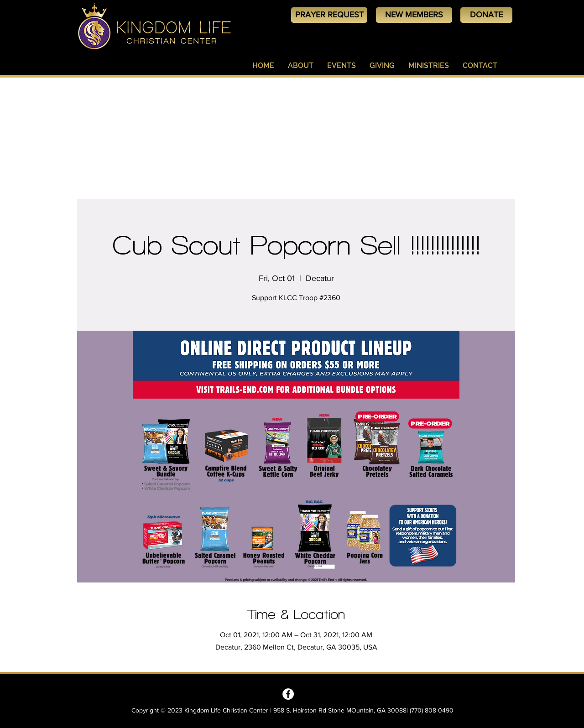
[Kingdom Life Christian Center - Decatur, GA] (288, 694)
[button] (301, 66)
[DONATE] (486, 15)
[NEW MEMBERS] (414, 15)
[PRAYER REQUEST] (329, 15)
